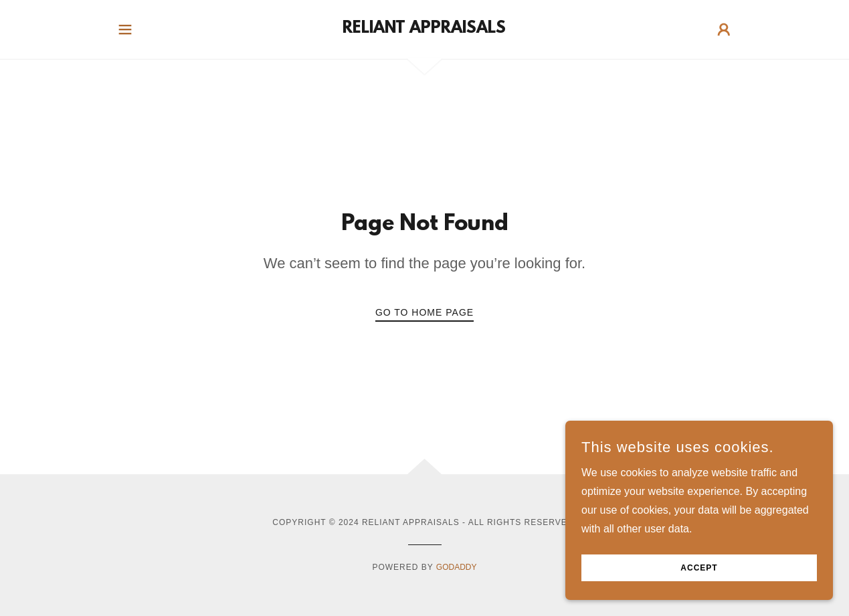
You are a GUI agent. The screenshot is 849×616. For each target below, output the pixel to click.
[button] (125, 29)
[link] (424, 29)
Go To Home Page (424, 312)
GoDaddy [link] (457, 567)
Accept (699, 568)
